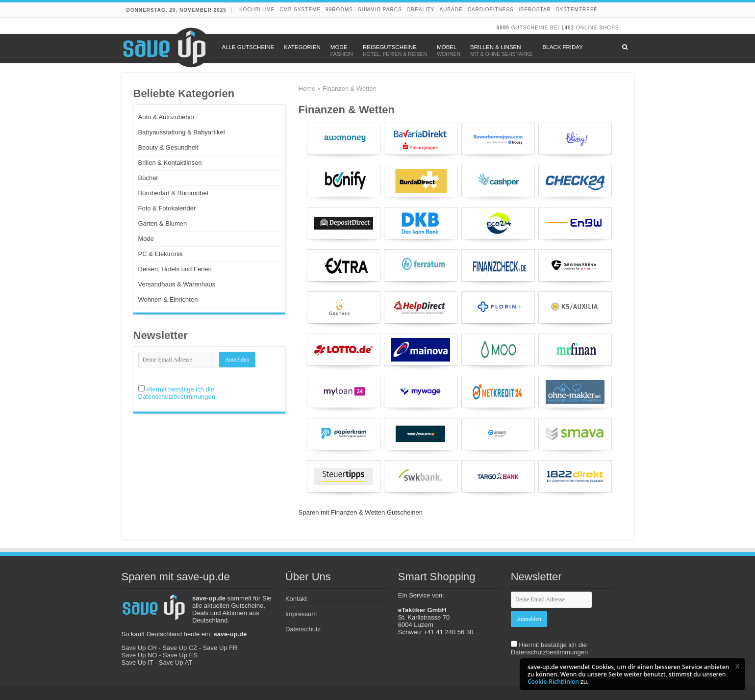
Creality (421, 10)
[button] (737, 666)
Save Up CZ (180, 648)
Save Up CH (139, 648)
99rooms (339, 10)
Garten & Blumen (163, 223)
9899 (503, 28)
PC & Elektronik (161, 254)
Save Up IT (138, 662)
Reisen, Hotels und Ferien (175, 269)
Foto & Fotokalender (167, 208)
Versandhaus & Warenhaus (177, 284)
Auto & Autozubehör (167, 117)
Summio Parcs (380, 10)
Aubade (451, 10)
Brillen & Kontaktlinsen (170, 163)
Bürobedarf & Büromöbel (173, 193)
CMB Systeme (300, 10)
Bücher (148, 178)
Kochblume (257, 10)
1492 (568, 28)
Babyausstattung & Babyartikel (182, 132)
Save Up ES (180, 655)
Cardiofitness (491, 10)
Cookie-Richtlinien (553, 682)
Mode (146, 239)
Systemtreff (577, 10)
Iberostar (535, 10)
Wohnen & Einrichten (168, 299)
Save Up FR (220, 648)
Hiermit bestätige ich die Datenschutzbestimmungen (177, 393)
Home (307, 89)
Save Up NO (139, 655)
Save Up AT (176, 662)
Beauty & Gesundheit (168, 147)
